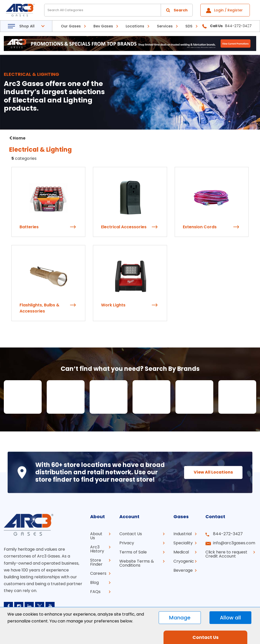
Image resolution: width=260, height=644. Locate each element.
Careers (98, 573)
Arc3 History (97, 549)
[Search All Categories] (118, 10)
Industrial (183, 534)
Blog (94, 582)
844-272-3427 (228, 534)
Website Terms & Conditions (137, 563)
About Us (96, 536)
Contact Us (131, 534)
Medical (181, 552)
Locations (135, 26)
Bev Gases (103, 26)
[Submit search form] (177, 10)
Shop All (27, 26)
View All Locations (213, 472)
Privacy (127, 543)
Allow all (230, 618)
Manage (180, 618)
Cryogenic (184, 561)
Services (165, 26)
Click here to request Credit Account (226, 554)
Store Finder (96, 562)
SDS (189, 26)
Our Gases (71, 26)
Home (17, 138)
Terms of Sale (133, 552)
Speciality (183, 543)
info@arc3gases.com (234, 543)
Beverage (183, 570)
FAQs (95, 592)
